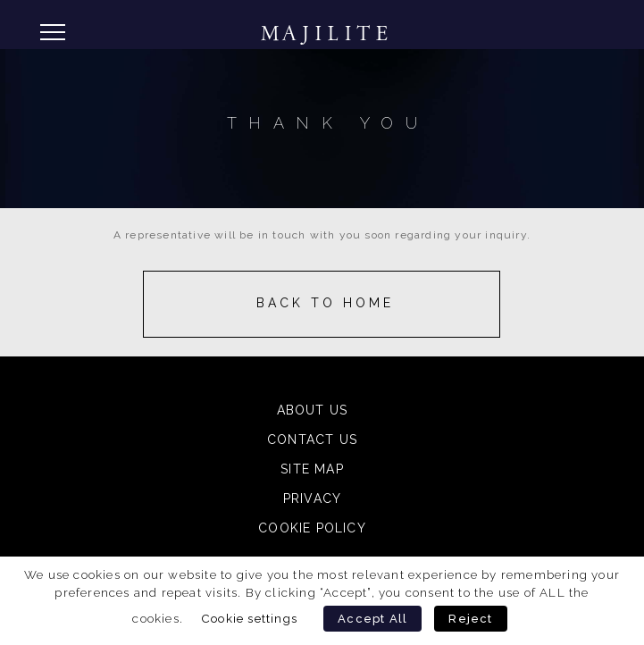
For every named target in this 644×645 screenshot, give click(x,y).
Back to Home (325, 303)
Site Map (312, 469)
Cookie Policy (312, 528)
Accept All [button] (372, 619)
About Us (313, 410)
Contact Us (312, 440)
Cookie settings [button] (249, 618)
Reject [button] (470, 619)
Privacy (312, 498)
